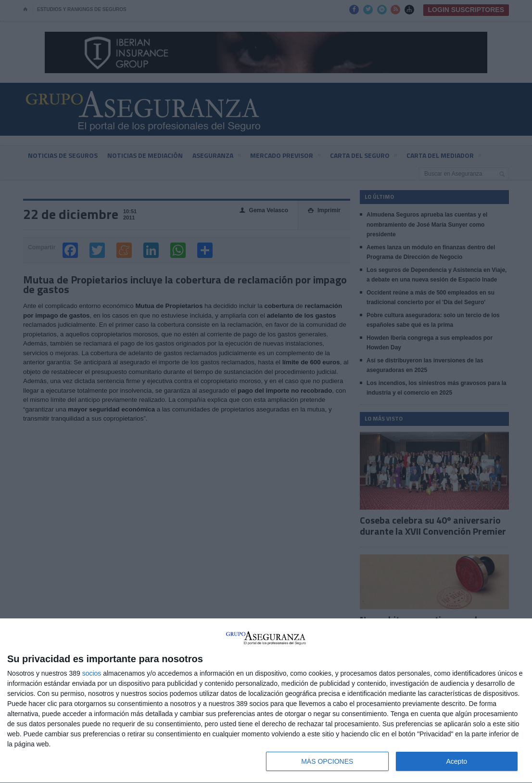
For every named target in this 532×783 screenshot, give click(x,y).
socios (92, 673)
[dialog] (266, 701)
